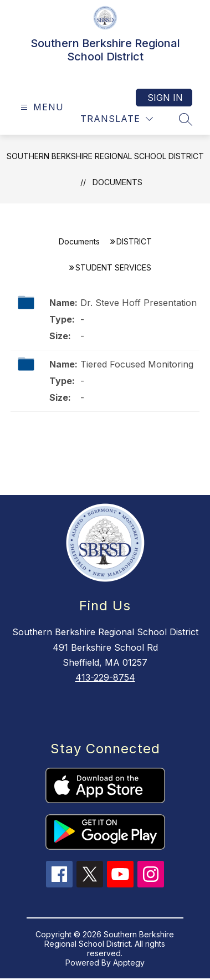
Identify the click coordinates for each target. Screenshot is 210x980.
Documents (117, 182)
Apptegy (129, 963)
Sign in (165, 98)
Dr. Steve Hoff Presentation (139, 303)
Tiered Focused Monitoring (137, 364)
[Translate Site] (117, 119)
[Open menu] (41, 107)
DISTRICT (134, 241)
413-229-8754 (105, 677)
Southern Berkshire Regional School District (105, 156)
